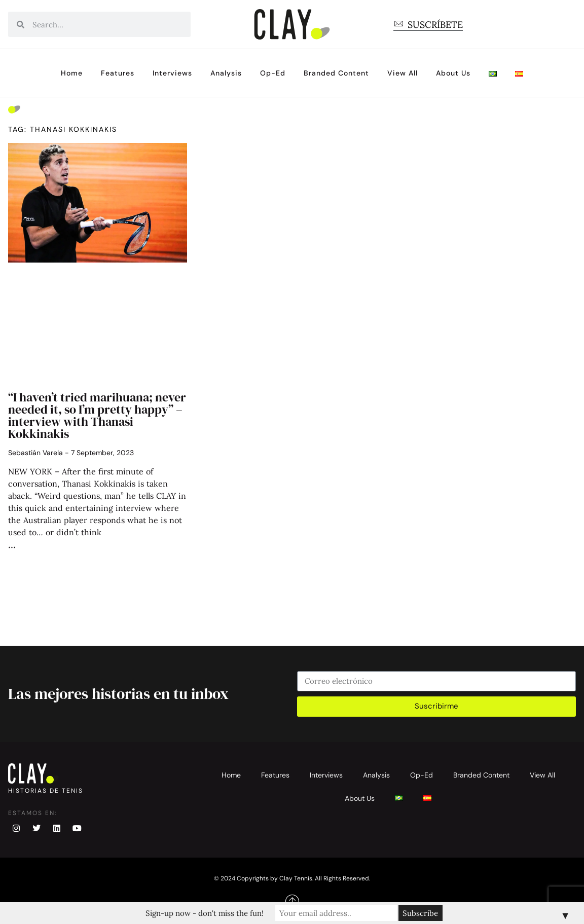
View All (403, 73)
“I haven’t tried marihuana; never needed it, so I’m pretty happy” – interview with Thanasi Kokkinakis (97, 415)
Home (72, 73)
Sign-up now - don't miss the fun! (205, 913)
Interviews (172, 73)
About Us (453, 73)
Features (118, 73)
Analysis (226, 73)
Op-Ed (273, 73)
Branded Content (336, 73)
